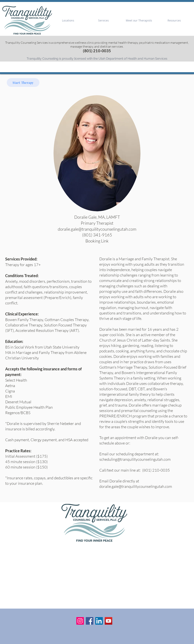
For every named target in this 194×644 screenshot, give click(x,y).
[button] (68, 20)
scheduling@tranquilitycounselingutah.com (135, 459)
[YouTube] (108, 621)
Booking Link (97, 241)
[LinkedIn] (99, 621)
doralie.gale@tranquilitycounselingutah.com (136, 486)
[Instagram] (80, 621)
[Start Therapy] (23, 83)
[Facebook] (90, 621)
